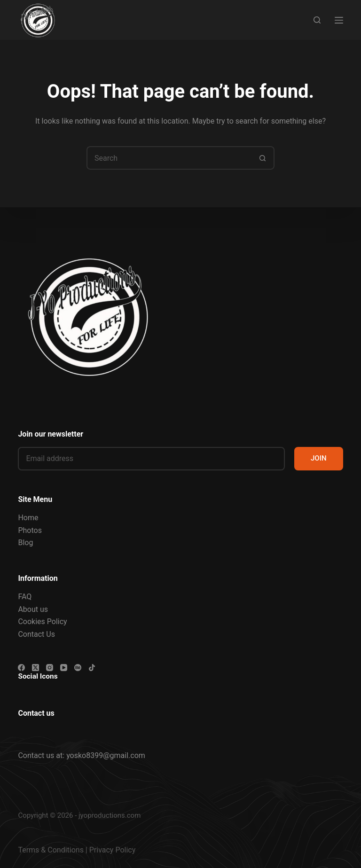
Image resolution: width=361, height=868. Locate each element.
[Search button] (263, 158)
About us (33, 609)
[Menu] (339, 20)
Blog (25, 543)
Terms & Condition (49, 850)
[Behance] (78, 668)
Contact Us (36, 634)
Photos (30, 530)
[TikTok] (92, 668)
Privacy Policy (113, 850)
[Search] (317, 20)
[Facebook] (21, 668)
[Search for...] (169, 158)
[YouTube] (64, 668)
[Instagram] (50, 668)
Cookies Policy (42, 622)
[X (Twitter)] (35, 668)
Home (28, 518)
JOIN (319, 458)
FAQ (25, 597)
